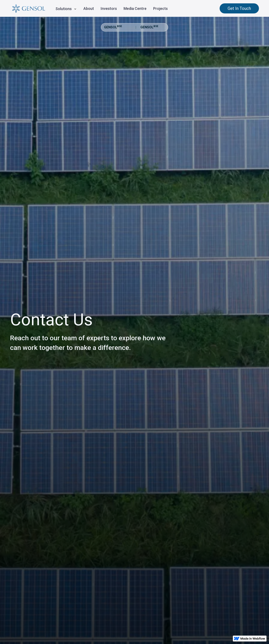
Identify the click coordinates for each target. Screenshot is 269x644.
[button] (66, 8)
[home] (29, 8)
